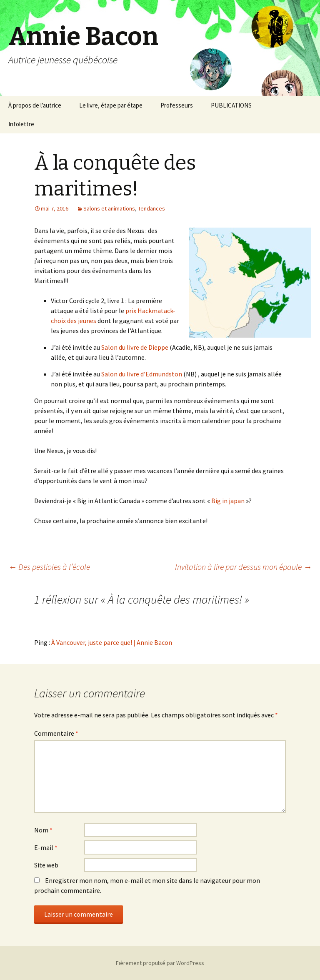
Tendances (151, 208)
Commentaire (56, 733)
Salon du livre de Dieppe (135, 347)
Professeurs (177, 105)
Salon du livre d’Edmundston (141, 374)
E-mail (46, 847)
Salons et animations (109, 208)
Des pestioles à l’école (49, 567)
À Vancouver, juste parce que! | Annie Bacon (112, 642)
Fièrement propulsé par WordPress (160, 963)
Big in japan (228, 501)
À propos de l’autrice (35, 105)
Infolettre (21, 124)
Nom (43, 830)
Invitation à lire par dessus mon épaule (243, 567)
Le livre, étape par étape (111, 105)
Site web (46, 865)
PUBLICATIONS (231, 105)
